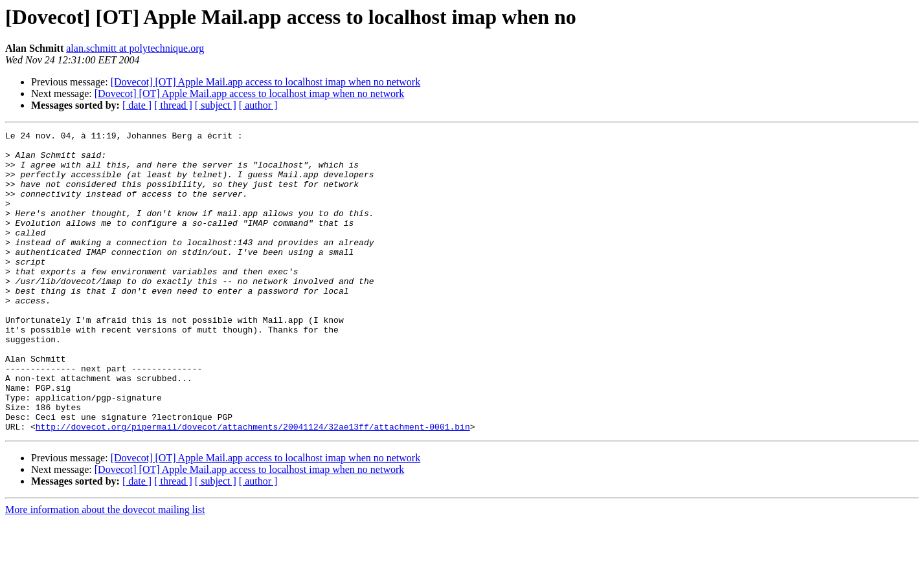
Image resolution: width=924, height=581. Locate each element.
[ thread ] (173, 105)
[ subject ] (216, 105)
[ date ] (137, 105)
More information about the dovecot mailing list (105, 570)
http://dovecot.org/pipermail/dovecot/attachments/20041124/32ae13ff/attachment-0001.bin (253, 487)
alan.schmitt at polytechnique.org (135, 48)
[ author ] (258, 105)
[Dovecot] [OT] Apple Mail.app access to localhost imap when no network (266, 82)
